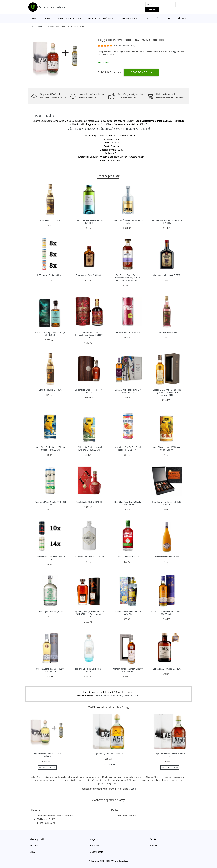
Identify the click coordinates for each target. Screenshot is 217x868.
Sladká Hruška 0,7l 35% (50, 220)
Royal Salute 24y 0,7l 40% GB (89, 502)
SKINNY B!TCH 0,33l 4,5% (128, 333)
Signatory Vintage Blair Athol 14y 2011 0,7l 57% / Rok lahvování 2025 (89, 614)
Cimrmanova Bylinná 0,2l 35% (89, 275)
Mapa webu (96, 846)
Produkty (40, 26)
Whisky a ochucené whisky (101, 18)
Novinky (34, 846)
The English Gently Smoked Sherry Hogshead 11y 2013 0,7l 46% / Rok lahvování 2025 (128, 278)
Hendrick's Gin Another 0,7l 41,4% (89, 557)
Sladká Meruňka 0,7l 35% (50, 390)
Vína (146, 18)
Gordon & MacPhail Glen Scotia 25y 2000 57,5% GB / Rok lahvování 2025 (167, 392)
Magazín (94, 839)
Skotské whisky (129, 18)
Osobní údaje (96, 852)
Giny (169, 18)
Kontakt (154, 846)
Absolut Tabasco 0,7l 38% (128, 557)
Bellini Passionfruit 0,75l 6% (167, 557)
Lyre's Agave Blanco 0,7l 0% (50, 612)
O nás (153, 839)
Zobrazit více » (108, 55)
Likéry (157, 18)
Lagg (174, 52)
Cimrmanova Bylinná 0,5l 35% (167, 275)
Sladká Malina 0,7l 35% (167, 333)
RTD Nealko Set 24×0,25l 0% (50, 275)
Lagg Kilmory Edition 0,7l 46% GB (109, 754)
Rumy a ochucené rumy (69, 18)
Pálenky (182, 18)
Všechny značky (38, 839)
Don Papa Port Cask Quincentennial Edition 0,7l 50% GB (89, 335)
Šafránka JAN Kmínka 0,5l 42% (167, 669)
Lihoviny (47, 18)
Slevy (32, 852)
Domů (34, 18)
